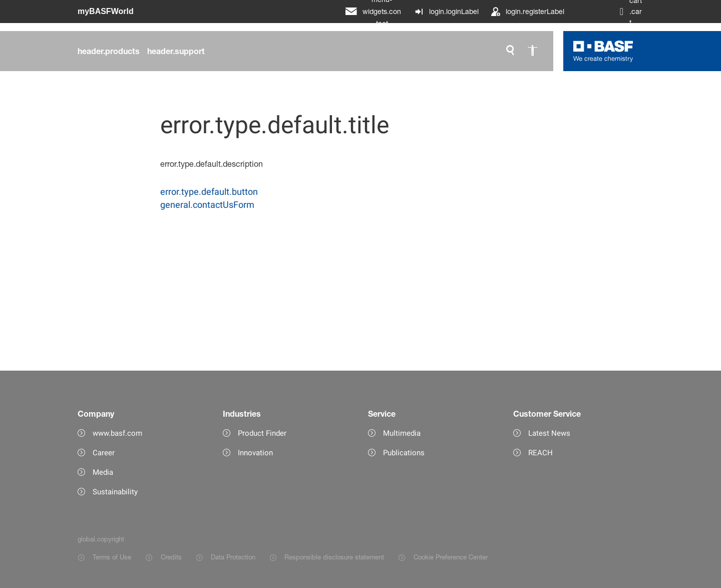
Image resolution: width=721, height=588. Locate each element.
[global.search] (510, 51)
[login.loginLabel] (446, 12)
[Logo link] (603, 51)
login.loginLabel (454, 11)
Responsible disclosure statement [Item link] (334, 557)
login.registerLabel (535, 11)
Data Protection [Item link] (233, 557)
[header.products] (109, 51)
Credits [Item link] (171, 557)
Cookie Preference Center (451, 557)
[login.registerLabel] (527, 12)
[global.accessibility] (532, 51)
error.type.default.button (209, 192)
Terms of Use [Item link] (112, 557)
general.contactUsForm (207, 205)
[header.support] (176, 51)
